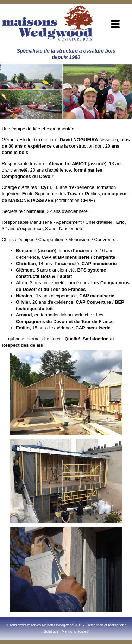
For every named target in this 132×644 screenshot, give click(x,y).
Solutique (51, 631)
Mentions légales (75, 631)
